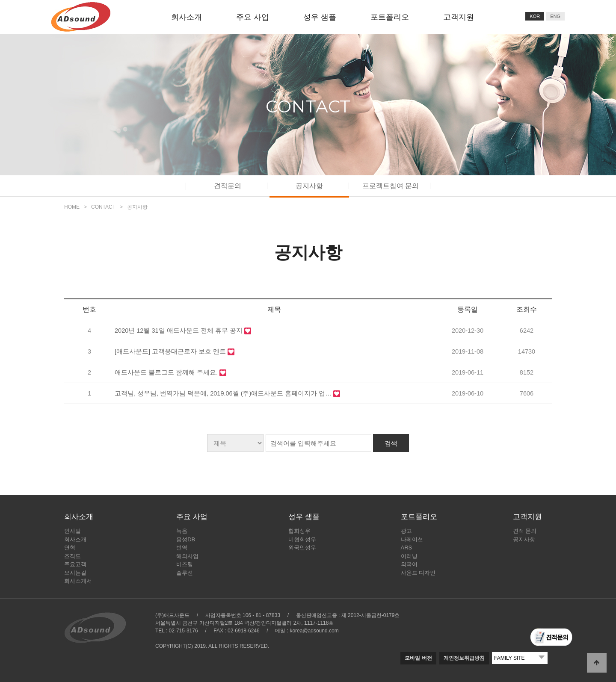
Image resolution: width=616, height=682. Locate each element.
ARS (407, 548)
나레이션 (412, 539)
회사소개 (187, 17)
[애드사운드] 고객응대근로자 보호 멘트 (171, 351)
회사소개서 (78, 581)
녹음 (182, 531)
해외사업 (187, 556)
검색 (391, 443)
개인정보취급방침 (464, 658)
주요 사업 (253, 17)
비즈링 (185, 564)
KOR (535, 16)
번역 (182, 548)
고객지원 (459, 17)
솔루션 (185, 573)
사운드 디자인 (418, 573)
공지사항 (309, 186)
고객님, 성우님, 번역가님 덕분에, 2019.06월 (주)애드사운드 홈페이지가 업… (224, 393)
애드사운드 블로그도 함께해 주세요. (167, 372)
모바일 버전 (418, 658)
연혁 (70, 548)
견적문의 (228, 186)
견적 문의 (525, 531)
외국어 (409, 564)
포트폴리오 (390, 17)
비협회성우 (302, 539)
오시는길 (75, 573)
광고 (406, 531)
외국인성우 (302, 548)
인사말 (73, 531)
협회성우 (299, 531)
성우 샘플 (320, 17)
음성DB (186, 539)
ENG (555, 16)
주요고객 (75, 564)
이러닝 (409, 556)
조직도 (73, 556)
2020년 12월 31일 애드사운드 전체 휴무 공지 (179, 331)
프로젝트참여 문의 (391, 186)
